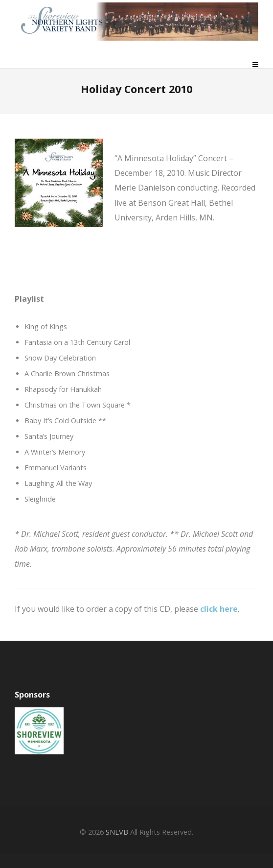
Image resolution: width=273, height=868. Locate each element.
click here (219, 609)
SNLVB (117, 832)
